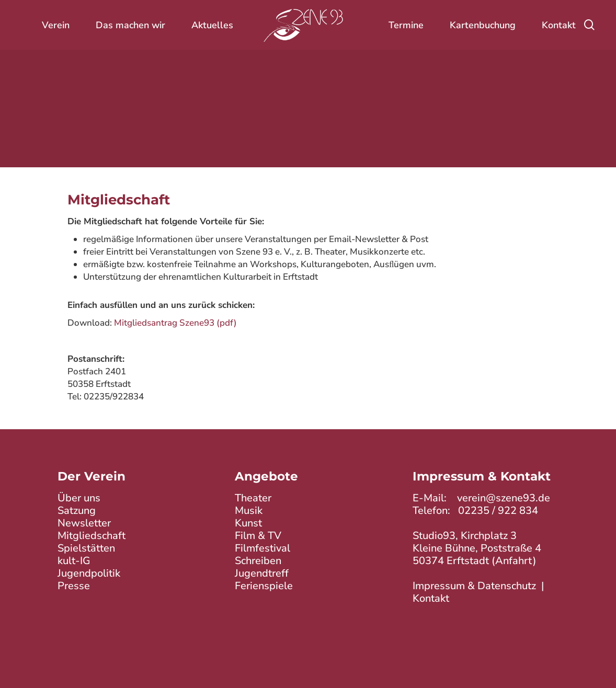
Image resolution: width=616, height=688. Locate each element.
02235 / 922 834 (498, 511)
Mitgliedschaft (92, 536)
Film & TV (258, 536)
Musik (249, 511)
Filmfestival (263, 548)
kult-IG (74, 561)
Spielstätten (86, 548)
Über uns (79, 498)
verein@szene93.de (504, 498)
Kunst (248, 523)
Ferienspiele (264, 586)
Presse (74, 586)
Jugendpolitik (89, 573)
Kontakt (431, 598)
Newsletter (84, 523)
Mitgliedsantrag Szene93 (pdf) (175, 323)
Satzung (77, 511)
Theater (253, 498)
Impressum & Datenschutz (474, 586)
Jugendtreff (262, 573)
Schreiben (258, 561)
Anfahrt (514, 561)
